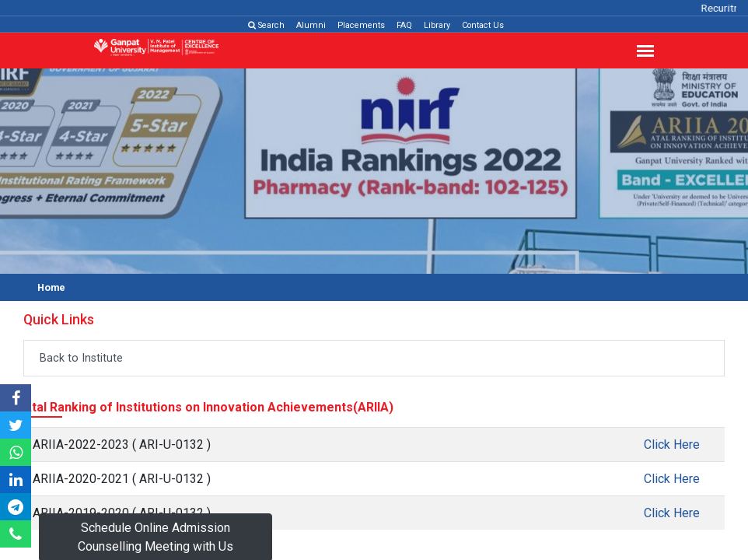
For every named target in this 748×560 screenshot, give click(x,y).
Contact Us (483, 25)
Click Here (672, 444)
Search (266, 25)
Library (437, 25)
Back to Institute (81, 358)
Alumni (311, 25)
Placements (361, 25)
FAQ (404, 25)
